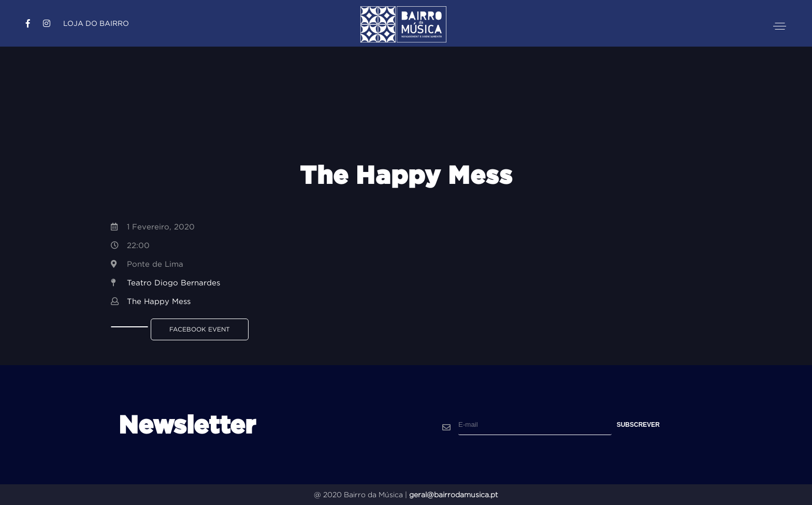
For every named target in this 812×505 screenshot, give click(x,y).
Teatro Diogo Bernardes (173, 283)
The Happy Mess (159, 301)
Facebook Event (200, 329)
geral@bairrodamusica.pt (454, 495)
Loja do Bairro (96, 23)
